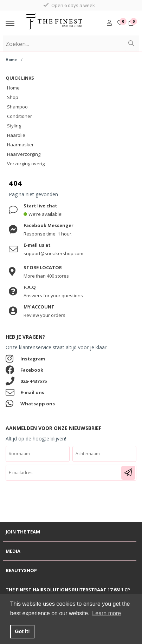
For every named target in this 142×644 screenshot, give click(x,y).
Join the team (23, 532)
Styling (14, 126)
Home (11, 60)
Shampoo (17, 107)
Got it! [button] (22, 631)
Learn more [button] (106, 613)
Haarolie (16, 135)
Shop (13, 97)
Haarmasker (20, 145)
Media (13, 551)
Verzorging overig (26, 164)
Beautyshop (21, 570)
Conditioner (20, 116)
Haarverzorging (24, 154)
